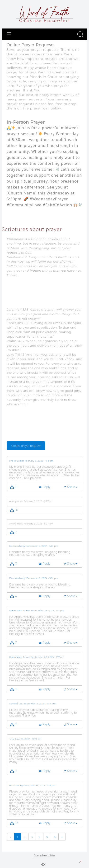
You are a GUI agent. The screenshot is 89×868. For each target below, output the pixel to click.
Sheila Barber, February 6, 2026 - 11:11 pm (31, 461)
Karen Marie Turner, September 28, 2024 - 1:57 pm (37, 611)
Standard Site (45, 855)
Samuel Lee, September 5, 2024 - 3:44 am (32, 704)
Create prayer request (26, 446)
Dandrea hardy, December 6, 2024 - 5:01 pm (34, 546)
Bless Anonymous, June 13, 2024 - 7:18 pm (32, 786)
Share (72, 487)
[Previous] (10, 837)
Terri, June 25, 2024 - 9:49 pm (25, 739)
